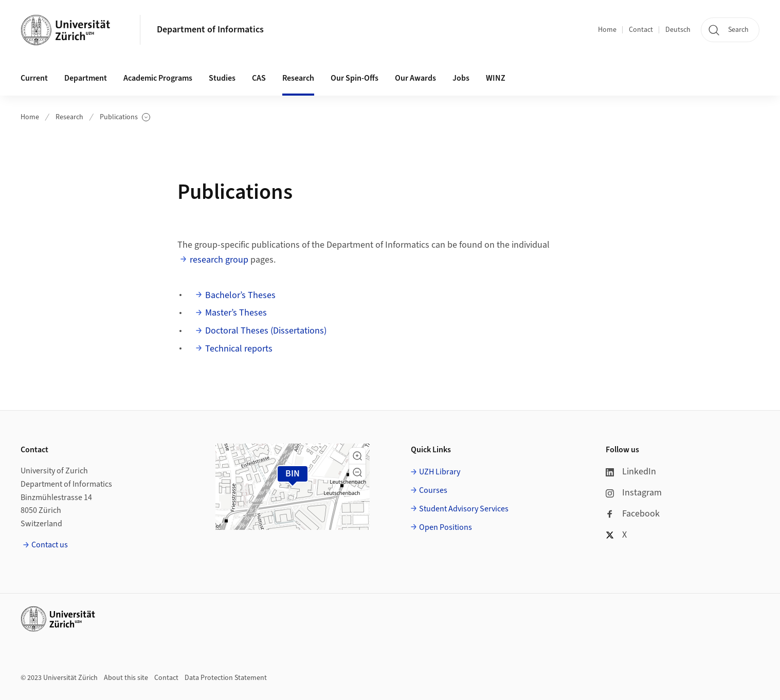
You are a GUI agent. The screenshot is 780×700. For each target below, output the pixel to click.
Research (69, 117)
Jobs (461, 78)
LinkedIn (631, 472)
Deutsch (678, 30)
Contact (641, 30)
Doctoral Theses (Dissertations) (266, 331)
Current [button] (34, 78)
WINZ (496, 78)
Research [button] (298, 78)
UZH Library (440, 472)
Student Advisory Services (464, 509)
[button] (357, 456)
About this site (126, 678)
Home (607, 30)
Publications (125, 117)
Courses (433, 490)
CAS (259, 78)
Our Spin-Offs (355, 78)
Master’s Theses (236, 313)
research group (219, 260)
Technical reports (239, 349)
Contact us (50, 545)
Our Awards (415, 78)
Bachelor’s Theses (240, 295)
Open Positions (446, 527)
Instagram (634, 493)
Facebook (633, 514)
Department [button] (86, 78)
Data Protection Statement (226, 678)
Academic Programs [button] (158, 78)
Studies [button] (222, 78)
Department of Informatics (210, 30)
